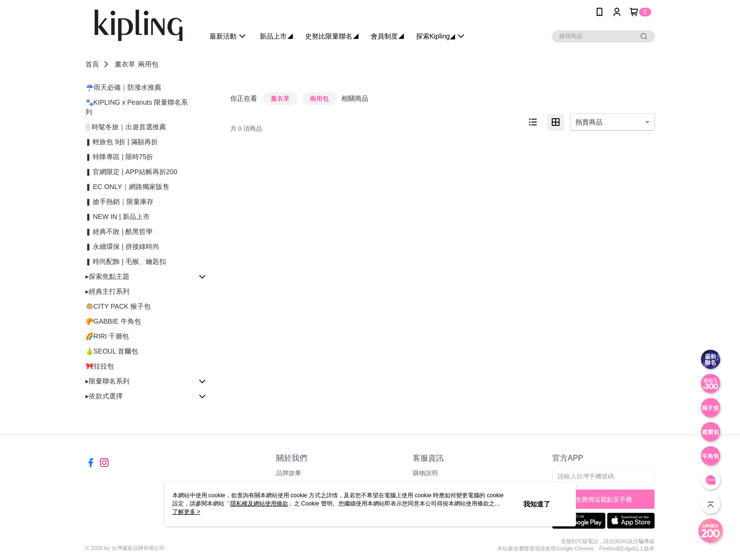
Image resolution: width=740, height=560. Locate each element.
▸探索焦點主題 (107, 276)
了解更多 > (186, 512)
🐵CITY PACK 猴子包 (118, 306)
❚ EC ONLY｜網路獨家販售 (127, 187)
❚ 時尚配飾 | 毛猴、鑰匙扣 (126, 261)
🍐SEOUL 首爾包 (112, 351)
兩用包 (148, 64)
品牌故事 (289, 473)
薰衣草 (125, 64)
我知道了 (537, 504)
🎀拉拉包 (100, 366)
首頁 (92, 64)
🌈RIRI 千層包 (107, 336)
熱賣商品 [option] (589, 122)
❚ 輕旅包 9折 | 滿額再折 (122, 142)
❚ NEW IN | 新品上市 (118, 217)
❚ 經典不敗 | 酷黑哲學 (119, 232)
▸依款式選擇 (104, 396)
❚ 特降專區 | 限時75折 (119, 157)
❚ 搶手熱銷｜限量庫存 (120, 202)
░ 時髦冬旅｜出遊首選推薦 (126, 127)
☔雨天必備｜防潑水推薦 (123, 87)
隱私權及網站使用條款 (259, 504)
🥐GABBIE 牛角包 (113, 321)
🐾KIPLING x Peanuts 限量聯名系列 (137, 107)
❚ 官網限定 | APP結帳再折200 (132, 172)
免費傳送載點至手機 (604, 499)
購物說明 (425, 473)
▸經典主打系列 (107, 291)
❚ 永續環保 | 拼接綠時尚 (122, 246)
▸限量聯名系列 (107, 381)
